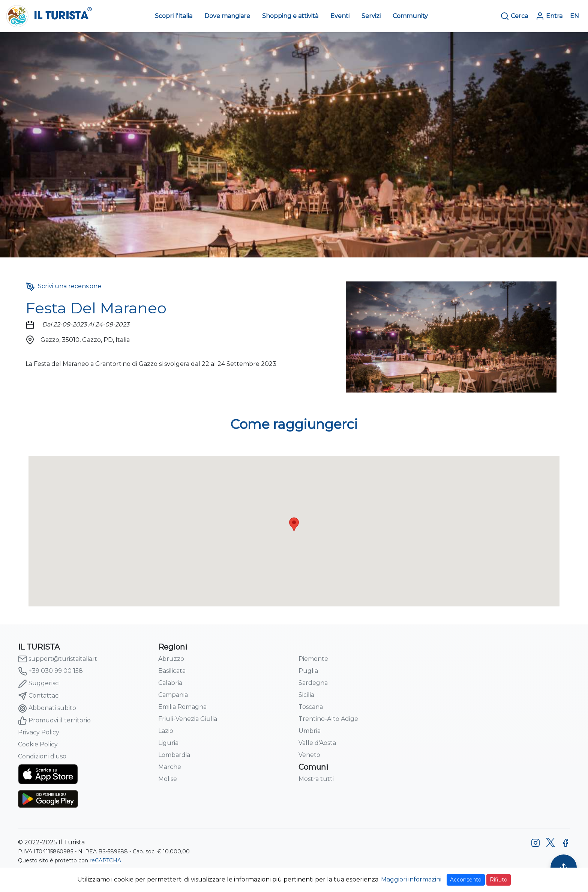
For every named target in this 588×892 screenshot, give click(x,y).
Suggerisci (39, 684)
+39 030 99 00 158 (50, 671)
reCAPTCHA (105, 860)
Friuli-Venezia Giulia (188, 719)
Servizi (371, 16)
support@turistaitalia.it (58, 659)
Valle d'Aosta (317, 743)
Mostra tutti (316, 779)
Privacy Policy (39, 732)
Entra (549, 16)
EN (574, 16)
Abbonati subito (47, 708)
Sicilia (306, 695)
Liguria (168, 743)
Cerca (514, 16)
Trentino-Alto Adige (328, 719)
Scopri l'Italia (174, 16)
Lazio (166, 731)
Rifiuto (499, 880)
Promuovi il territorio (54, 721)
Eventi (340, 16)
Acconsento (466, 880)
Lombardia (174, 755)
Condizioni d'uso (42, 756)
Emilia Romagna (182, 707)
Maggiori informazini (411, 879)
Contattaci (39, 696)
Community (410, 16)
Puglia (308, 671)
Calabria (170, 683)
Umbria (310, 731)
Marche (170, 767)
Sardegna (313, 683)
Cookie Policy (38, 744)
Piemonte (313, 659)
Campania (173, 695)
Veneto (309, 755)
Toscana (311, 707)
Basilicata (172, 671)
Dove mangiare (227, 16)
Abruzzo (171, 659)
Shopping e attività (290, 16)
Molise (168, 779)
